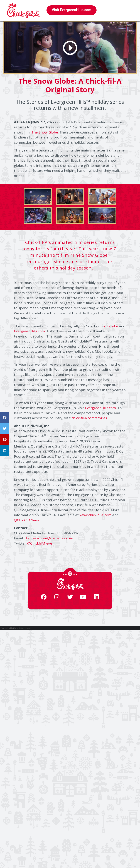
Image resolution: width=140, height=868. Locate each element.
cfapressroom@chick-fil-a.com (49, 538)
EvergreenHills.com (29, 331)
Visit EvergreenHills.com (71, 10)
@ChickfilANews (27, 520)
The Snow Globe (45, 132)
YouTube (111, 326)
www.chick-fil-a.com (95, 515)
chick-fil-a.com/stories (89, 418)
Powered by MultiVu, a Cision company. (16, 628)
